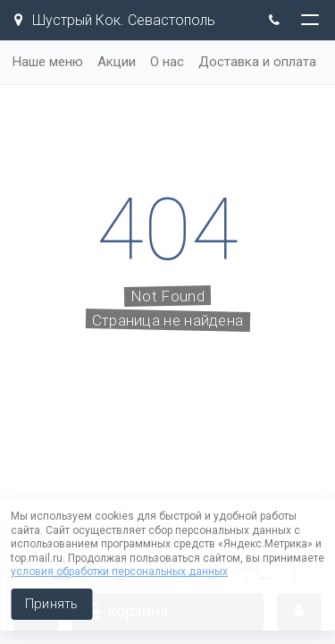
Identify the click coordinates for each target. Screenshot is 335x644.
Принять (51, 604)
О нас (167, 62)
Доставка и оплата (257, 62)
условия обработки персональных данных (119, 572)
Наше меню (48, 62)
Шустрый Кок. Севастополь (115, 20)
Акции (117, 62)
